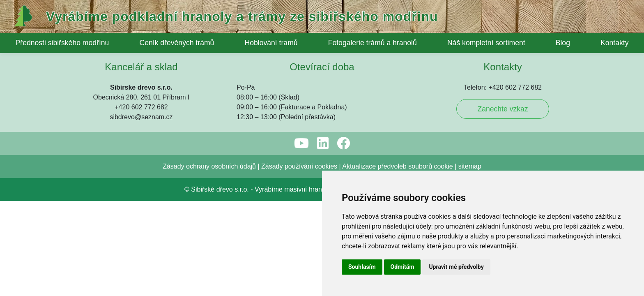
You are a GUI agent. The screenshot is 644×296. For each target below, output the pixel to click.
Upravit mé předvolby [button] (456, 267)
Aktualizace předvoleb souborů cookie (398, 113)
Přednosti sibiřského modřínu (62, 43)
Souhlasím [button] (362, 267)
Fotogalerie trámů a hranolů (373, 43)
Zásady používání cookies (299, 113)
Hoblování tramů (271, 43)
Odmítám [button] (402, 267)
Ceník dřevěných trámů (177, 43)
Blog (563, 43)
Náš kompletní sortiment (486, 43)
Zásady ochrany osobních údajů (209, 113)
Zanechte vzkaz (503, 56)
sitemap (470, 113)
